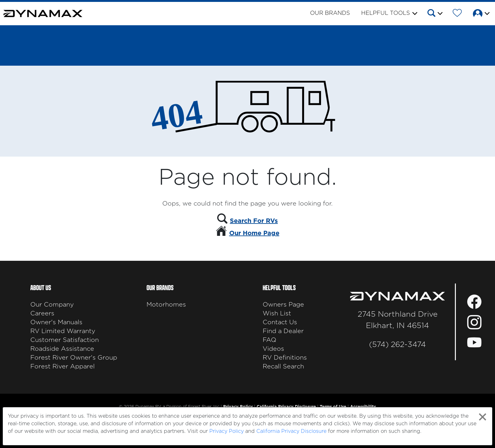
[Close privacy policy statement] (483, 417)
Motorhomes (166, 305)
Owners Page (283, 305)
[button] (435, 14)
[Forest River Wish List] (457, 14)
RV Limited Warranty (63, 331)
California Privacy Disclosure (291, 431)
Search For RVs (254, 221)
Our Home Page (254, 233)
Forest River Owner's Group (74, 358)
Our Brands (330, 13)
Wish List (277, 314)
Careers (42, 314)
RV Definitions (285, 358)
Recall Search (283, 367)
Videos (273, 349)
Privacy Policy (227, 431)
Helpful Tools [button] (386, 13)
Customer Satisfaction (65, 340)
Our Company (52, 305)
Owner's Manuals (56, 322)
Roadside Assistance (62, 349)
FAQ (269, 340)
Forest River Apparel (63, 367)
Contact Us (280, 322)
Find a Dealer (283, 331)
